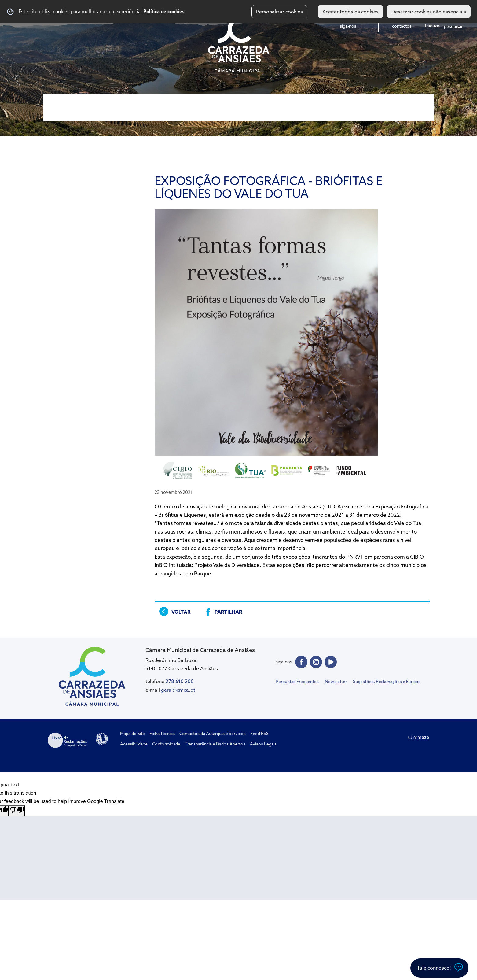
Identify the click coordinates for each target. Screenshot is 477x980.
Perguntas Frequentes (297, 682)
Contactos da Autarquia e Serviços (213, 734)
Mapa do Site (132, 734)
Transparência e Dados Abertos (215, 744)
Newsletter (336, 682)
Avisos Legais (263, 744)
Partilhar (228, 612)
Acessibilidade (102, 739)
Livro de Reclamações (67, 740)
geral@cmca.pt (178, 690)
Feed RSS (259, 734)
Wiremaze (419, 738)
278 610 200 (180, 681)
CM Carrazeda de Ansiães (239, 44)
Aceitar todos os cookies (350, 12)
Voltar (181, 612)
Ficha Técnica (162, 734)
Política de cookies (164, 11)
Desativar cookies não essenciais (429, 12)
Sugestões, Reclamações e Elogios (387, 682)
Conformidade (166, 744)
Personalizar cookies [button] (279, 12)
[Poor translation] (17, 811)
